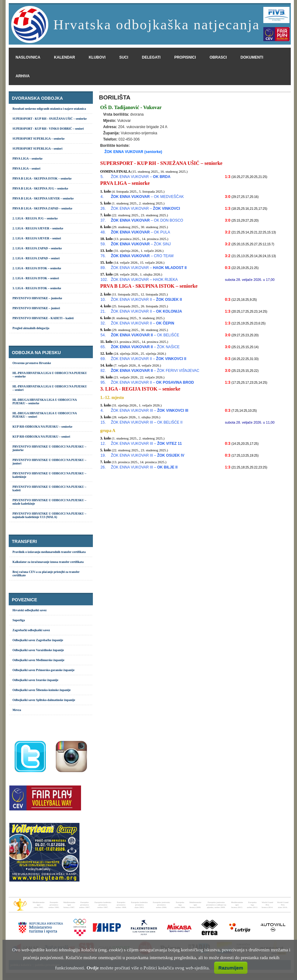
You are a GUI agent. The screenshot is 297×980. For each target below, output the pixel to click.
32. (103, 323)
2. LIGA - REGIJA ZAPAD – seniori (36, 258)
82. (103, 371)
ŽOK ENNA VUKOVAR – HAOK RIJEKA (144, 280)
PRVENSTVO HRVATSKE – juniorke (37, 298)
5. (102, 177)
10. (103, 300)
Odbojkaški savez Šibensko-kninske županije (42, 690)
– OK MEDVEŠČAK (147, 197)
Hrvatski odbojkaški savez (30, 610)
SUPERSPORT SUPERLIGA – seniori (37, 149)
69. (103, 359)
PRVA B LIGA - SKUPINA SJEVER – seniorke (43, 198)
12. (103, 444)
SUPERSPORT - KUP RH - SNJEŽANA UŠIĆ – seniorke (50, 119)
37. (103, 220)
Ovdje (93, 968)
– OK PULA (141, 232)
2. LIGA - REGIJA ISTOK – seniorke (37, 268)
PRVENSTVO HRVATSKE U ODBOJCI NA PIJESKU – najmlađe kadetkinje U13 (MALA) (49, 515)
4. (102, 197)
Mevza (17, 710)
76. (103, 256)
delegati (151, 57)
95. (103, 382)
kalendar (64, 57)
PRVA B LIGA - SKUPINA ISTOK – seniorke (42, 178)
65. (103, 347)
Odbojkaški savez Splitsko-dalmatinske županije (44, 700)
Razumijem (231, 968)
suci (124, 57)
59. (103, 244)
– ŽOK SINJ (141, 244)
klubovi (97, 57)
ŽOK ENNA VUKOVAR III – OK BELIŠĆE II (147, 422)
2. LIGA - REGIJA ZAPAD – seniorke (37, 248)
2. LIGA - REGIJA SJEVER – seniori (37, 238)
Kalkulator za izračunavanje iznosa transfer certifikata (48, 562)
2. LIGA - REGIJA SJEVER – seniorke (38, 228)
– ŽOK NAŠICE (145, 347)
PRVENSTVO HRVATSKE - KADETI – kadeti (43, 318)
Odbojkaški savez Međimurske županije (38, 660)
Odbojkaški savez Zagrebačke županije (38, 640)
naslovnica (28, 57)
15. (103, 422)
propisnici (185, 57)
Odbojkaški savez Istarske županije (35, 680)
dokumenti (252, 57)
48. (103, 232)
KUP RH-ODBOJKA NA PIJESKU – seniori (41, 437)
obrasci (218, 57)
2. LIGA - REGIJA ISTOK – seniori (36, 278)
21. (103, 311)
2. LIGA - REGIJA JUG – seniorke (35, 218)
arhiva (23, 76)
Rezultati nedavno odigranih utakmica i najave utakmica (49, 109)
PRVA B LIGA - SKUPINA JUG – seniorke (40, 188)
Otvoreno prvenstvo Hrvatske (32, 363)
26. (103, 209)
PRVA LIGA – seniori (26, 168)
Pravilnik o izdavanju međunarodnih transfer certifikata (49, 552)
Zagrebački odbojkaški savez (31, 630)
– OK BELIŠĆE (145, 335)
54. (103, 335)
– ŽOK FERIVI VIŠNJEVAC (155, 371)
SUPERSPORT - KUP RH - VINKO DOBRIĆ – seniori (48, 129)
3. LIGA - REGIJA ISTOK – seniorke (37, 288)
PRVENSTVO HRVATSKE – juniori (36, 308)
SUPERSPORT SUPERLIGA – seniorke (38, 139)
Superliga (19, 620)
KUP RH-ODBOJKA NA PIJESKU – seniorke (42, 427)
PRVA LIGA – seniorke (27, 159)
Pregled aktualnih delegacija (31, 328)
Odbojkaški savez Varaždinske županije (38, 650)
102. (104, 280)
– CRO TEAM (142, 256)
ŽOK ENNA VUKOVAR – (141, 177)
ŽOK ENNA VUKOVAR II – (146, 300)
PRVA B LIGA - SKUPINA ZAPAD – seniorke (42, 208)
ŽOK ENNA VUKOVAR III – (150, 411)
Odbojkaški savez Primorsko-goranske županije (43, 670)
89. (103, 268)
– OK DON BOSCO (147, 220)
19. (103, 455)
